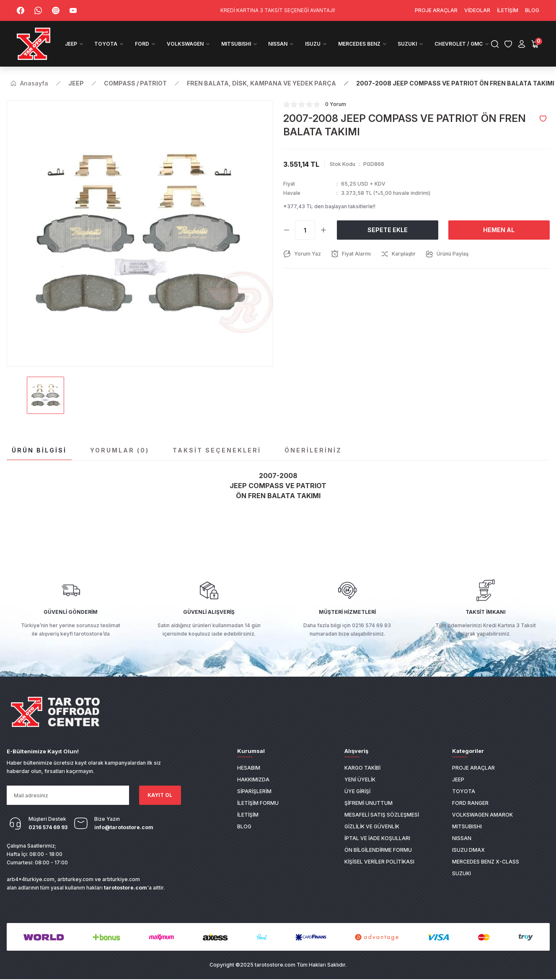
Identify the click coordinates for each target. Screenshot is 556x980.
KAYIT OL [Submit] (160, 795)
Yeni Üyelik (360, 780)
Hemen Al (499, 230)
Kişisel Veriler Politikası (379, 862)
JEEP (458, 780)
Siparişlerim (254, 791)
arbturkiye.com (121, 879)
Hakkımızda (253, 780)
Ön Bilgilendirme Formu (378, 850)
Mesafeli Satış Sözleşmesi (382, 815)
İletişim (248, 815)
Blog (244, 826)
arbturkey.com (75, 879)
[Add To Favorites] (543, 119)
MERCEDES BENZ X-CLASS (486, 862)
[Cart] (535, 44)
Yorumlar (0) (120, 450)
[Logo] (34, 44)
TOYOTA (464, 791)
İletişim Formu (258, 803)
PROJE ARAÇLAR (473, 768)
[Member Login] (522, 44)
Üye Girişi (357, 791)
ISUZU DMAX (468, 850)
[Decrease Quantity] (287, 230)
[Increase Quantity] (323, 230)
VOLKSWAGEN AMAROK (482, 815)
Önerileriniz (313, 450)
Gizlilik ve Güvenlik (372, 826)
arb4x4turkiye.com (31, 879)
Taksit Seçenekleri (217, 450)
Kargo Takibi (362, 768)
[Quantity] (305, 230)
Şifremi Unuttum (369, 803)
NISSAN (462, 838)
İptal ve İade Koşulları (377, 838)
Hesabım (249, 768)
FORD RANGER (470, 803)
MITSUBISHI (467, 826)
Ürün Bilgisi (39, 450)
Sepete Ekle (388, 230)
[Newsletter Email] (68, 795)
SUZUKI (462, 873)
